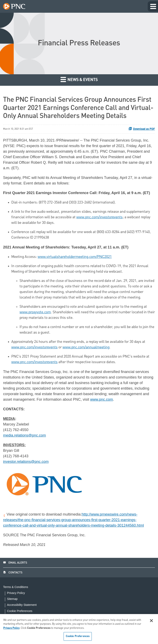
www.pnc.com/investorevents (99, 217)
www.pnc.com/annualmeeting (86, 347)
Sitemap (12, 599)
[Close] (151, 621)
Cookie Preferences (20, 611)
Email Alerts (15, 563)
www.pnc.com (102, 399)
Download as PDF (142, 129)
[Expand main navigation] (153, 6)
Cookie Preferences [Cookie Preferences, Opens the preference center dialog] (78, 636)
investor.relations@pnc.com (26, 462)
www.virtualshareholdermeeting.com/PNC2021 (75, 257)
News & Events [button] (79, 79)
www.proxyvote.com (35, 312)
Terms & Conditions (16, 587)
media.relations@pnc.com (24, 435)
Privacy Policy (16, 593)
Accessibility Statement (22, 605)
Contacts (13, 573)
